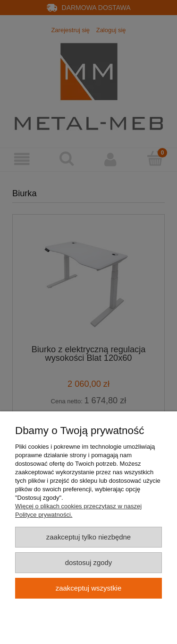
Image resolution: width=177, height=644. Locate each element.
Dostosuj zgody (89, 562)
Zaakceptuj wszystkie (88, 588)
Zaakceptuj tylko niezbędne (88, 537)
